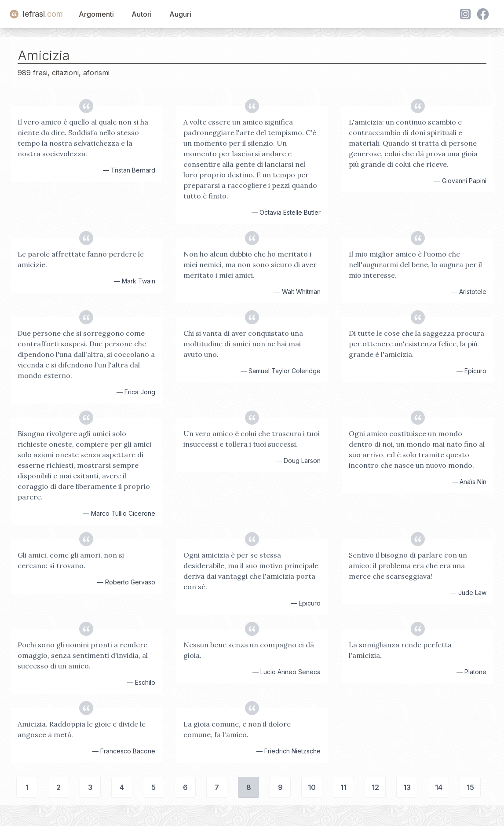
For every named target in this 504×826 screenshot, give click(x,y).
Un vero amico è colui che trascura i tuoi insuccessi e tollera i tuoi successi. (252, 439)
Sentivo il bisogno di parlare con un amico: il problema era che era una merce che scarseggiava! (408, 565)
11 (343, 787)
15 (470, 787)
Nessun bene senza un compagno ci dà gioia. (249, 650)
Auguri (180, 14)
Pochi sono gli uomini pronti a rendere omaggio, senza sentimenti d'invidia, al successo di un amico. (83, 655)
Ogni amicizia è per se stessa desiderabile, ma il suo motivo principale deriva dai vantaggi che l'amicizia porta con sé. (251, 571)
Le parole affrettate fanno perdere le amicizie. (81, 259)
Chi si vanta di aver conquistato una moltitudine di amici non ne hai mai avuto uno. (243, 344)
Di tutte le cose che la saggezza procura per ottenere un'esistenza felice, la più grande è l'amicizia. (416, 344)
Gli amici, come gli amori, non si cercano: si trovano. (71, 560)
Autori (142, 14)
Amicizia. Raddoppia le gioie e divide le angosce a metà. (82, 729)
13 (407, 787)
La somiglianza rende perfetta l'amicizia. (400, 650)
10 (312, 787)
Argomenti (96, 14)
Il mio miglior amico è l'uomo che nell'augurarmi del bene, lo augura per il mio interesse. (415, 264)
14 (439, 787)
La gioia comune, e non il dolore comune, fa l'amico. (237, 729)
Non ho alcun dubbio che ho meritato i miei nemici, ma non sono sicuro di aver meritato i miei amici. (250, 264)
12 (375, 787)
